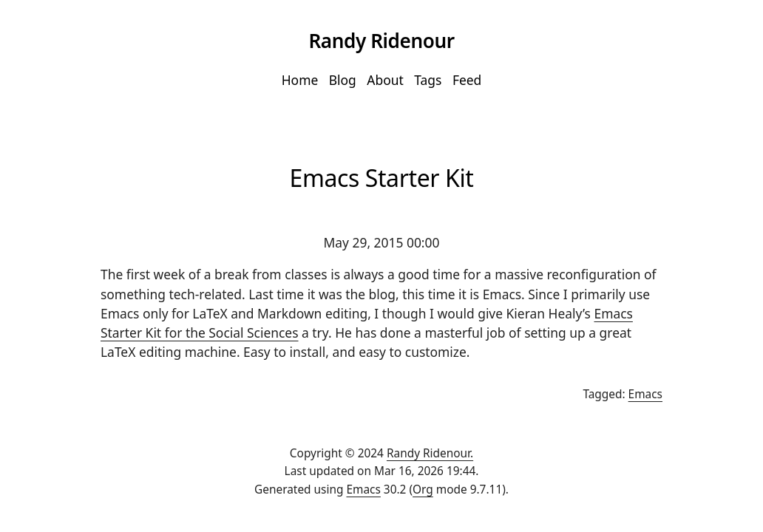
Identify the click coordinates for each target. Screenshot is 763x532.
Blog (343, 80)
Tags (428, 80)
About (385, 80)
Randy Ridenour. (430, 453)
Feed (467, 80)
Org (423, 490)
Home (300, 80)
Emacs (645, 394)
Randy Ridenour (381, 41)
